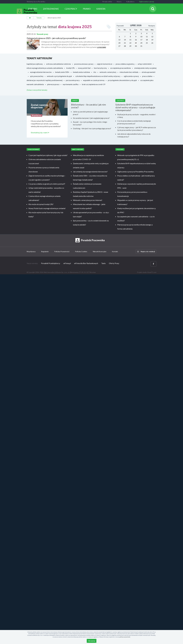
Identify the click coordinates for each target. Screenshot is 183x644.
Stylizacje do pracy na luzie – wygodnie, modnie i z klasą (136, 116)
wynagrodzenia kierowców (41, 72)
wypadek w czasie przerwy (94, 80)
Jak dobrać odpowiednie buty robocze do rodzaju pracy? (134, 135)
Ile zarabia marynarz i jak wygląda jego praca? (91, 118)
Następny (152, 26)
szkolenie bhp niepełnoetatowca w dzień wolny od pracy (98, 76)
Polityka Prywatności (62, 251)
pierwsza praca (53, 84)
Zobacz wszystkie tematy (37, 90)
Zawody (75, 100)
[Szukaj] (153, 9)
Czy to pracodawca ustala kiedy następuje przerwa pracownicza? (134, 122)
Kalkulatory (130, 2)
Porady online (107, 2)
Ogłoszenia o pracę (147, 2)
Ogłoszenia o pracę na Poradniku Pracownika (135, 172)
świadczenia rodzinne (81, 72)
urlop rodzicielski (145, 64)
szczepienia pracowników (121, 68)
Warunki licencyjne (100, 251)
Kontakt (115, 251)
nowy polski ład (84, 68)
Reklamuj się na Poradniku (36, 2)
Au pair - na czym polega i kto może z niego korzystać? (90, 123)
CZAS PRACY (71, 9)
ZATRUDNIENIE (51, 9)
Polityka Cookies (81, 251)
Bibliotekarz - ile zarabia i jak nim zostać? (88, 106)
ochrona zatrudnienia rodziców (58, 64)
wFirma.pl (67, 263)
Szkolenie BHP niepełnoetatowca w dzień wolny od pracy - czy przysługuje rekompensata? (135, 107)
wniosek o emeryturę (108, 72)
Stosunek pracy (42, 34)
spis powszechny (37, 76)
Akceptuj (92, 641)
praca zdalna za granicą (125, 64)
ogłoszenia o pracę (131, 76)
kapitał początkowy (35, 64)
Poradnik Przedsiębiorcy (51, 263)
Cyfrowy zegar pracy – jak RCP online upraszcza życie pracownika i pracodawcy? (137, 129)
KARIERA (101, 9)
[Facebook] (153, 264)
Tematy (39, 18)
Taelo (103, 263)
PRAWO (87, 9)
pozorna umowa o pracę (84, 64)
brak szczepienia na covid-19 (93, 84)
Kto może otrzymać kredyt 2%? (41, 204)
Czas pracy (120, 100)
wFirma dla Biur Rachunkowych (86, 263)
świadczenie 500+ (62, 72)
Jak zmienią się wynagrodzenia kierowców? (90, 172)
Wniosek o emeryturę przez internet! (88, 200)
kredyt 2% (70, 68)
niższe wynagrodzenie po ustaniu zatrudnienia (45, 68)
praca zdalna (147, 76)
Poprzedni (120, 26)
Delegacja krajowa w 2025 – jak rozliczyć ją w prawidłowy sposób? (56, 38)
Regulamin (45, 251)
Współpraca (31, 251)
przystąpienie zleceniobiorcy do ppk (122, 80)
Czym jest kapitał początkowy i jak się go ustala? (48, 155)
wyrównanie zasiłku (71, 84)
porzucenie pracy (73, 80)
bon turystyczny (100, 68)
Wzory (119, 2)
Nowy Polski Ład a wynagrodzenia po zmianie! (47, 208)
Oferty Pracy (114, 263)
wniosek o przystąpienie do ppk (59, 76)
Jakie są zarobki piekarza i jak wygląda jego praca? (90, 113)
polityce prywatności (125, 637)
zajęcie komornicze (105, 64)
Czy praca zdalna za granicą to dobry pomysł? (47, 184)
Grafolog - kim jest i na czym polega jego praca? (92, 128)
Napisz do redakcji (146, 251)
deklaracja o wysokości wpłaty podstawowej (45, 80)
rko (95, 72)
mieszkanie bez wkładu (129, 72)
